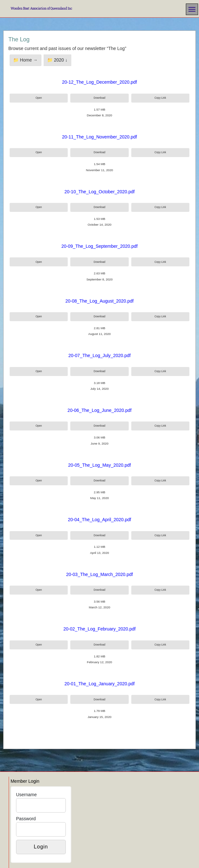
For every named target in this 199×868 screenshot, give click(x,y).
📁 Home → (25, 60)
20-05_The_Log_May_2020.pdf (99, 465)
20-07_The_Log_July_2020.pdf (99, 355)
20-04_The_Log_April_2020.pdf (100, 520)
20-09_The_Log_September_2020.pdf (99, 246)
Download (99, 98)
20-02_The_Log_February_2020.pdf (100, 629)
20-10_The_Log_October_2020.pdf (100, 192)
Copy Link (160, 98)
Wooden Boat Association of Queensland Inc (41, 8)
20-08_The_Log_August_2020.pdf (100, 301)
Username (26, 795)
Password (26, 819)
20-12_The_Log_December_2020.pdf (99, 82)
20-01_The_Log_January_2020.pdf (100, 684)
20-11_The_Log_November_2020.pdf (99, 137)
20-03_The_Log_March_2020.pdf (99, 574)
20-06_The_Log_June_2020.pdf (99, 410)
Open (39, 98)
